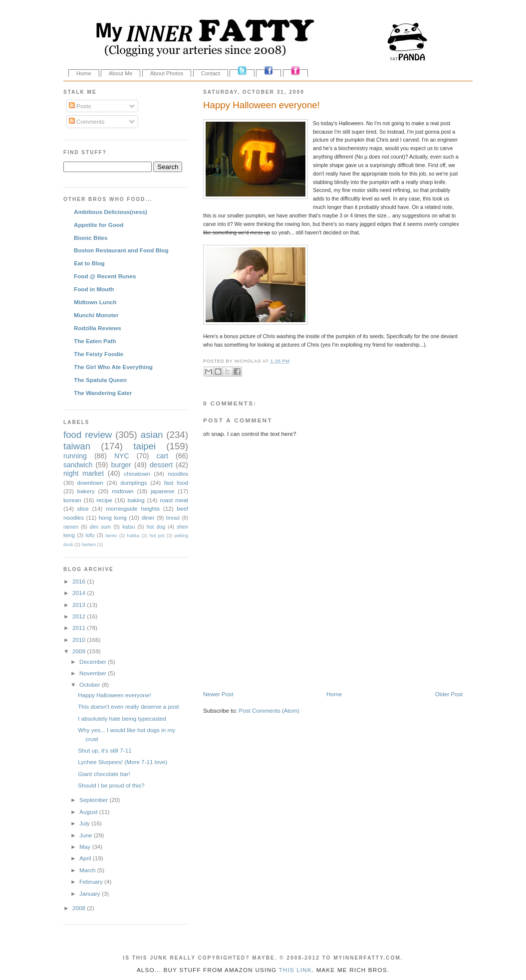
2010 (80, 640)
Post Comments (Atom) (269, 710)
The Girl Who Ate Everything (113, 367)
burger (121, 465)
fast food (176, 483)
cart (162, 456)
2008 (80, 908)
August (89, 812)
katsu (129, 527)
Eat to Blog (89, 263)
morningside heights (133, 508)
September (94, 800)
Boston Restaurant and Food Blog (121, 250)
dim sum (100, 527)
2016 (80, 581)
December (94, 662)
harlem (89, 545)
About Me (121, 73)
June (87, 835)
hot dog (156, 527)
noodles (178, 474)
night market (84, 473)
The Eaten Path (95, 341)
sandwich (78, 465)
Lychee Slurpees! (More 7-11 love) (123, 762)
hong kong (113, 517)
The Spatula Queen (100, 380)
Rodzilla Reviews (98, 328)
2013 (80, 605)
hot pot (157, 536)
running (75, 456)
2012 (80, 616)
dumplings (133, 483)
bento (111, 536)
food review (88, 435)
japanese (162, 491)
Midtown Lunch (95, 302)
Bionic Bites (91, 238)
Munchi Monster (96, 315)
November (94, 673)
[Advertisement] (320, 669)
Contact (211, 73)
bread (173, 518)
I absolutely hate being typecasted (122, 718)
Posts (80, 106)
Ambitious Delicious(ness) (111, 212)
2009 (80, 651)
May (86, 847)
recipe (104, 500)
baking (136, 500)
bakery (86, 491)
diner (148, 517)
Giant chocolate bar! (104, 774)
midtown (123, 491)
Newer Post (218, 694)
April (86, 858)
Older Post (449, 694)
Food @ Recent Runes (105, 276)
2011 (80, 628)
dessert (161, 465)
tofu (90, 535)
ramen (71, 527)
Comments (87, 121)
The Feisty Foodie (99, 354)
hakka (133, 536)
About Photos (167, 73)
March (88, 870)
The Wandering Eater (103, 393)
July (85, 823)
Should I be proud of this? (111, 785)
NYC (122, 456)
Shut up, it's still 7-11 (105, 750)
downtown (90, 483)
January (91, 893)
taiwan (77, 446)
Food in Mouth (94, 289)
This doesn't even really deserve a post (128, 706)
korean (72, 500)
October (91, 685)
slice (83, 508)
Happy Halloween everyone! (262, 105)
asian (152, 435)
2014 (80, 593)
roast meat (174, 500)
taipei (144, 446)
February (92, 882)
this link (295, 970)
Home (84, 73)
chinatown (137, 474)
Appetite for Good (99, 225)
